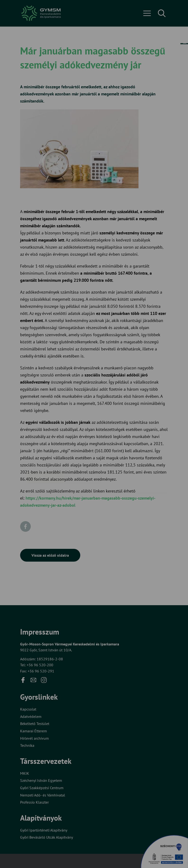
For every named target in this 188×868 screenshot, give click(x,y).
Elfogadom (45, 449)
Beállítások (83, 449)
